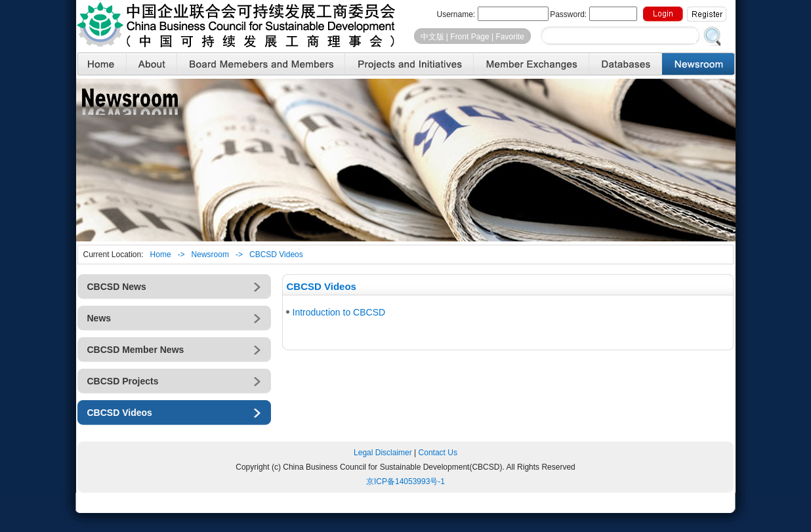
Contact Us (438, 453)
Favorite (509, 37)
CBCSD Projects (123, 381)
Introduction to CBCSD (339, 312)
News (99, 318)
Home (161, 255)
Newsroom (210, 255)
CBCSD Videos (276, 255)
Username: (492, 14)
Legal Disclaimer (383, 453)
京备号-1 (405, 481)
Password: (593, 14)
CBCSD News (117, 287)
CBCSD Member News (136, 350)
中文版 (432, 37)
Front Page (469, 37)
